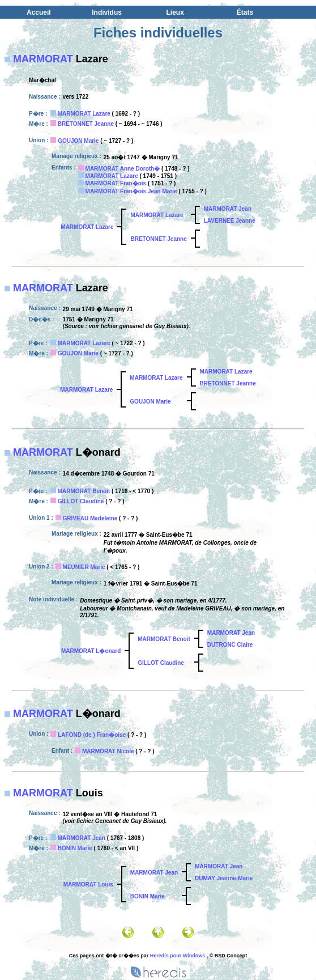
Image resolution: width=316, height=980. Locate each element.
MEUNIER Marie (84, 567)
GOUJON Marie (78, 141)
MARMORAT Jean (228, 209)
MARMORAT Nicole (108, 751)
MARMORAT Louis (88, 884)
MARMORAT (43, 59)
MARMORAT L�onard (91, 651)
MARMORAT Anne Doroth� (123, 169)
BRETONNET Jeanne (86, 124)
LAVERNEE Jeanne (230, 221)
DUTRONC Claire (230, 645)
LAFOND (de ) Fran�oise (92, 735)
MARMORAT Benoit (84, 491)
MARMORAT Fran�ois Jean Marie (131, 191)
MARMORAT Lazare (84, 114)
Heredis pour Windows (178, 956)
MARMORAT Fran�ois (116, 183)
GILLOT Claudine (81, 501)
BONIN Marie (75, 848)
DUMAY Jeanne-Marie (224, 878)
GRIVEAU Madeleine (90, 518)
